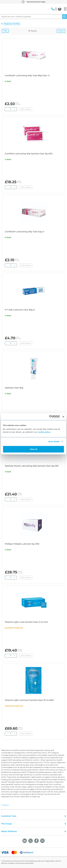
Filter (5, 31)
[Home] (65, 9)
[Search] (65, 17)
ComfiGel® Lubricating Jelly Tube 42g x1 (24, 232)
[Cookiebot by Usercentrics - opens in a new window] (49, 417)
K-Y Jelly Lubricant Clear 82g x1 (20, 310)
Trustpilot (5, 805)
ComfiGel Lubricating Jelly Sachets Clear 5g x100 (29, 154)
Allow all (34, 449)
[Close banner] (63, 417)
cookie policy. (44, 432)
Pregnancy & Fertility (12, 24)
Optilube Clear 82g (14, 388)
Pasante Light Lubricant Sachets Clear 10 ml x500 (29, 700)
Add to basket (26, 109)
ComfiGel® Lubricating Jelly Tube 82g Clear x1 (27, 76)
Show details (54, 441)
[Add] (15, 109)
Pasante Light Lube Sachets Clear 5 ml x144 (26, 622)
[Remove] (7, 109)
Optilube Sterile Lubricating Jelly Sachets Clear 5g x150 (32, 466)
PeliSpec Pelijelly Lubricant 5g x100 (22, 544)
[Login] (56, 9)
